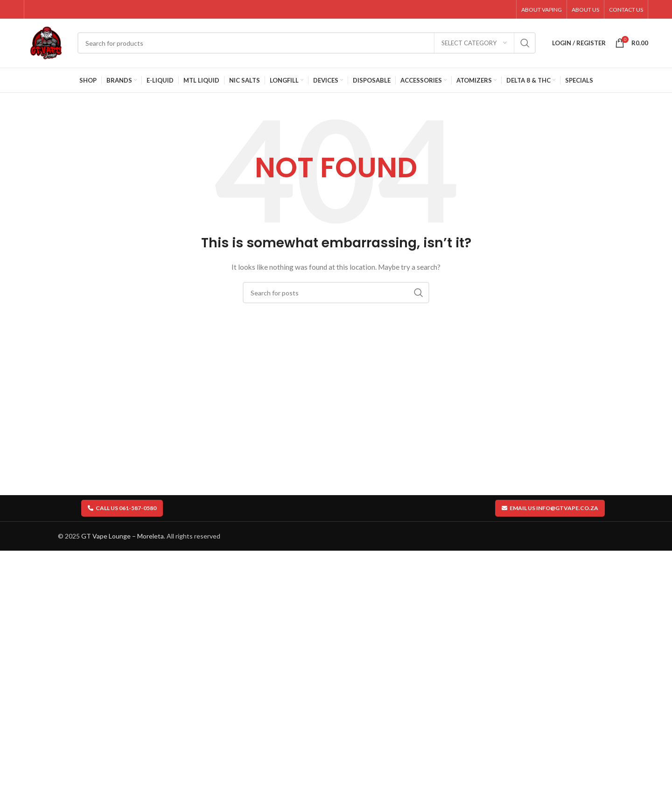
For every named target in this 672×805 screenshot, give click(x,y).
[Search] (307, 43)
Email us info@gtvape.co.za (550, 508)
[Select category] (474, 43)
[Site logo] (46, 42)
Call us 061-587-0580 (122, 508)
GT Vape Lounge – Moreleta (122, 536)
